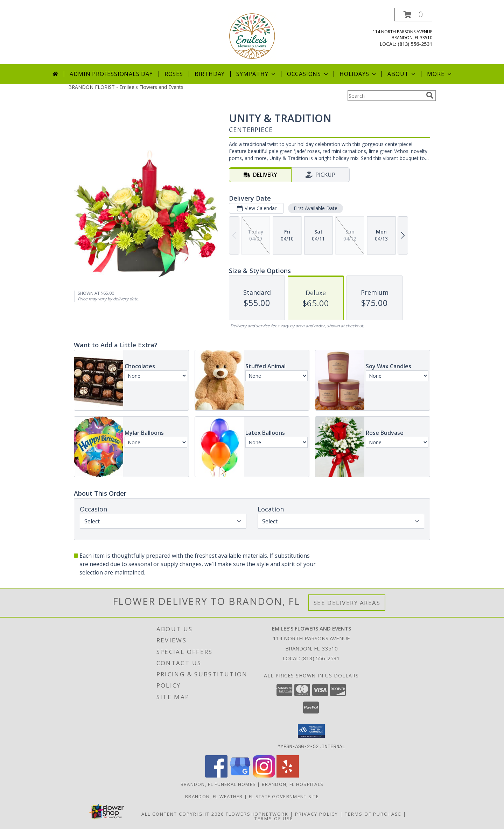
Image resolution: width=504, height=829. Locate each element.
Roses (174, 74)
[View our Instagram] (264, 775)
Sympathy (256, 74)
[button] (413, 15)
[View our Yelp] (288, 775)
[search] (430, 95)
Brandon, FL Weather (214, 796)
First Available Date (316, 208)
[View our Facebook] (216, 775)
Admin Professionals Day (111, 74)
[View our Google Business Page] (240, 775)
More (440, 74)
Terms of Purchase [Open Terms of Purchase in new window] (373, 814)
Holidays (358, 74)
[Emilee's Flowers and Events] (252, 36)
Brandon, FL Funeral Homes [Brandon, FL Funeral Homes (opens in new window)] (218, 784)
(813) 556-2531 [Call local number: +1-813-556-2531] (415, 44)
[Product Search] (385, 96)
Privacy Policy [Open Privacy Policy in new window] (317, 814)
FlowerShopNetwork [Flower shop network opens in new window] (257, 814)
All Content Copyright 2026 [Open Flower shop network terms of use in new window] (183, 814)
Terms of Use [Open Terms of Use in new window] (274, 818)
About (402, 74)
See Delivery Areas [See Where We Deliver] (347, 603)
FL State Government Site (284, 796)
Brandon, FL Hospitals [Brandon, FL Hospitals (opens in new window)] (293, 784)
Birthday (210, 74)
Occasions (308, 74)
